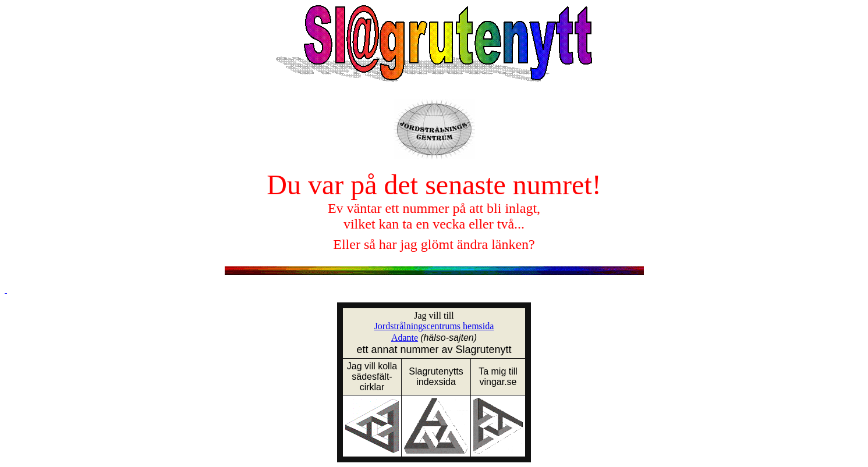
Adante (405, 338)
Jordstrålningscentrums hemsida (434, 326)
